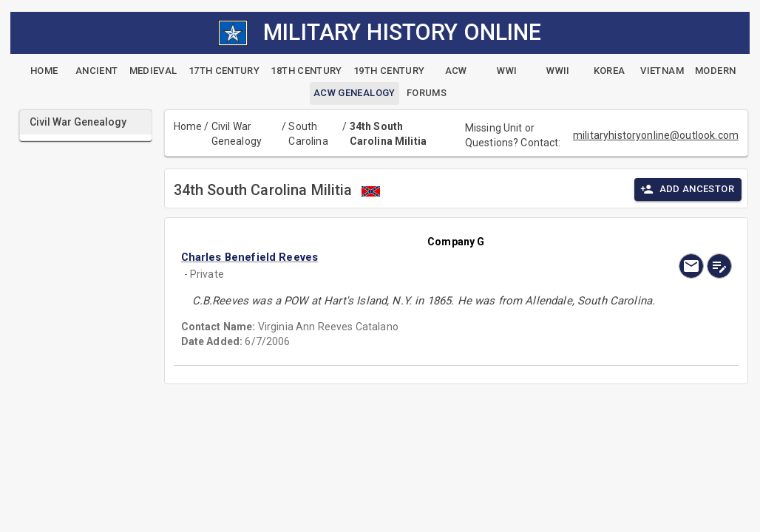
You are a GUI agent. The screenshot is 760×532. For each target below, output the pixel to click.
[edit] (719, 266)
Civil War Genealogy (237, 134)
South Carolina (308, 134)
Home (188, 126)
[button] (374, 257)
